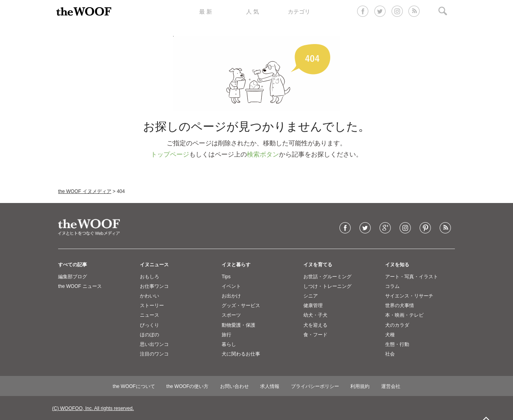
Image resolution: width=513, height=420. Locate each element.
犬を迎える (315, 325)
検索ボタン (263, 154)
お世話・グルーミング (327, 277)
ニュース (149, 315)
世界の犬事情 (400, 305)
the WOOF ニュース (80, 286)
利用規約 (360, 386)
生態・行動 (397, 344)
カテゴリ (299, 12)
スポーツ (231, 315)
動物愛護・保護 (238, 325)
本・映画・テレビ (404, 315)
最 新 (206, 12)
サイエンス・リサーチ (409, 296)
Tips (226, 277)
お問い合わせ (234, 386)
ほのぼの (149, 335)
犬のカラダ (397, 325)
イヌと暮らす (236, 265)
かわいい (149, 296)
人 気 (252, 12)
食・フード (315, 335)
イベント (231, 286)
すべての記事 (73, 265)
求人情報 (270, 386)
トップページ (170, 154)
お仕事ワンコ (154, 286)
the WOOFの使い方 (187, 386)
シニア (311, 296)
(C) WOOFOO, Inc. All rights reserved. (93, 408)
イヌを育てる (318, 265)
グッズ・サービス (241, 305)
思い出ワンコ (154, 344)
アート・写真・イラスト (412, 277)
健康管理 (313, 305)
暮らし (229, 344)
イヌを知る (397, 265)
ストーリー (152, 305)
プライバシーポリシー (315, 386)
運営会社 (391, 386)
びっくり (149, 325)
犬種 (390, 335)
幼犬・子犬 (315, 315)
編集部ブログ (73, 277)
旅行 (226, 335)
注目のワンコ (154, 354)
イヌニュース (154, 265)
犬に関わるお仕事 (241, 354)
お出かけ (231, 296)
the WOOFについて (134, 386)
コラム (392, 286)
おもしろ (149, 277)
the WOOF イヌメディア (85, 191)
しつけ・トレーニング (327, 286)
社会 (390, 354)
